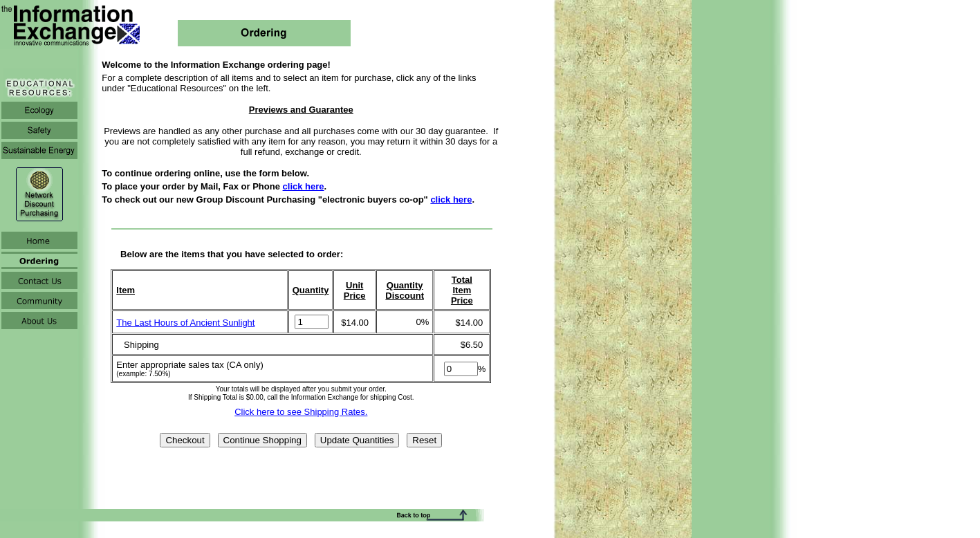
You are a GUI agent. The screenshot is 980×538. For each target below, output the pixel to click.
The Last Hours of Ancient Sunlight (185, 323)
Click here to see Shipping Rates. (301, 412)
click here (304, 186)
